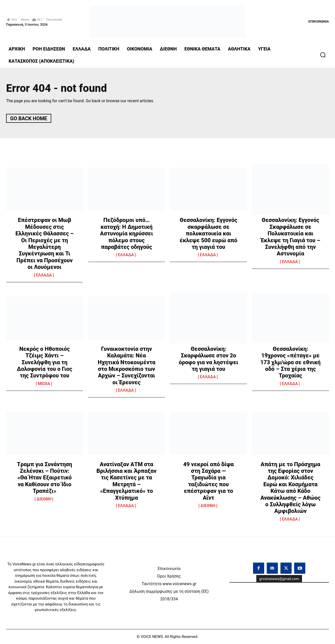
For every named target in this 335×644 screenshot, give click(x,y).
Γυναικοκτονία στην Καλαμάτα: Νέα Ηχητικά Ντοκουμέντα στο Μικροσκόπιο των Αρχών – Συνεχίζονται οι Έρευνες (127, 366)
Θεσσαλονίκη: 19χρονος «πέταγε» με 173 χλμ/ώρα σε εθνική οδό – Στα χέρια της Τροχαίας (290, 362)
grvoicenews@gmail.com (279, 579)
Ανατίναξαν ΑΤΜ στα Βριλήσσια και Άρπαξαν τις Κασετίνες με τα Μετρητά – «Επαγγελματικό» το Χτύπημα (127, 481)
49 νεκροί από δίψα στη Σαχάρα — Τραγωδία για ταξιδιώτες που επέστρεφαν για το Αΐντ (208, 481)
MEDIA (44, 384)
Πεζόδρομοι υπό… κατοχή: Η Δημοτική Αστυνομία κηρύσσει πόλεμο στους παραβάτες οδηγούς (127, 233)
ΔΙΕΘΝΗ (44, 499)
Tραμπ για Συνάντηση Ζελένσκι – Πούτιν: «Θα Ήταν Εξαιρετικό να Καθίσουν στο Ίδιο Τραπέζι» (45, 478)
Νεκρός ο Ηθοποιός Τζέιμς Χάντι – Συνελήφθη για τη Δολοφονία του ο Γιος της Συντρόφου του (45, 362)
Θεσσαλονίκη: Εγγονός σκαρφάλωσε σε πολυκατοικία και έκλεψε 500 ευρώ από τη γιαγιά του (208, 233)
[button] (323, 55)
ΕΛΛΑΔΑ (44, 275)
